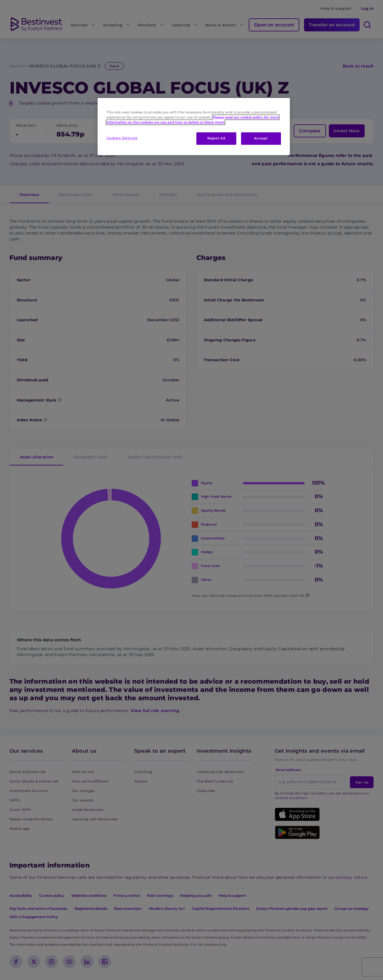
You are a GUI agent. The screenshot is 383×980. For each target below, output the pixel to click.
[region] (194, 127)
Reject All (216, 138)
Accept (261, 138)
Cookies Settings (122, 138)
